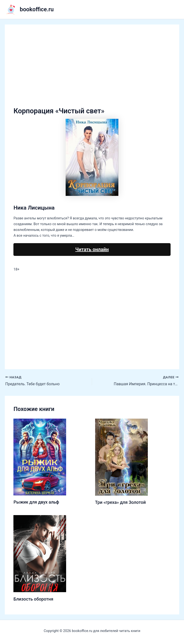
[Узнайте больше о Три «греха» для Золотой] (121, 457)
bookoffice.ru (37, 9)
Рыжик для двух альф (36, 502)
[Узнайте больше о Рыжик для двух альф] (40, 457)
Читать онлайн (92, 249)
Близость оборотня (33, 599)
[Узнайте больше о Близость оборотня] (40, 553)
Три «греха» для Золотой (121, 502)
